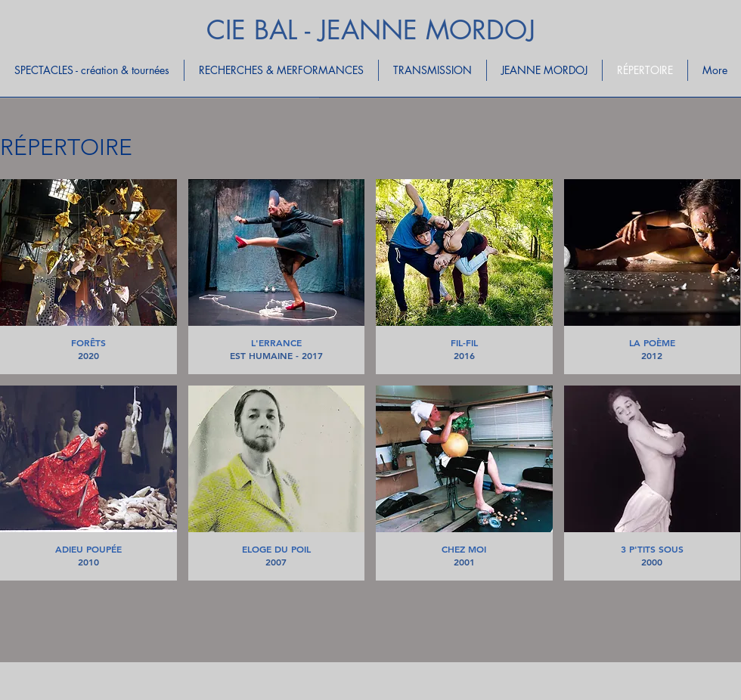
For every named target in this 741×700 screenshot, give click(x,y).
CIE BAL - (262, 30)
